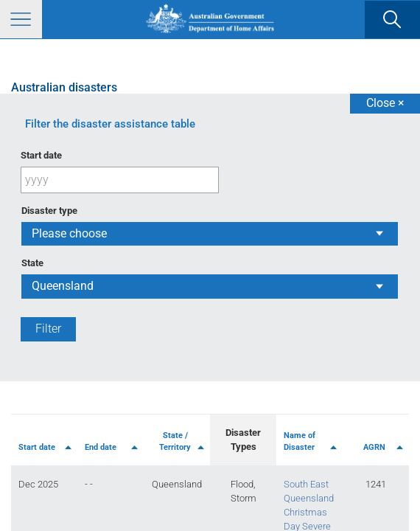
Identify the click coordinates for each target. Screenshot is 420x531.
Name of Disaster (300, 441)
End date (101, 447)
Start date (41, 155)
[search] (392, 20)
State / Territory (175, 441)
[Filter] (48, 329)
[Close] (385, 104)
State (32, 263)
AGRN (374, 447)
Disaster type (49, 211)
